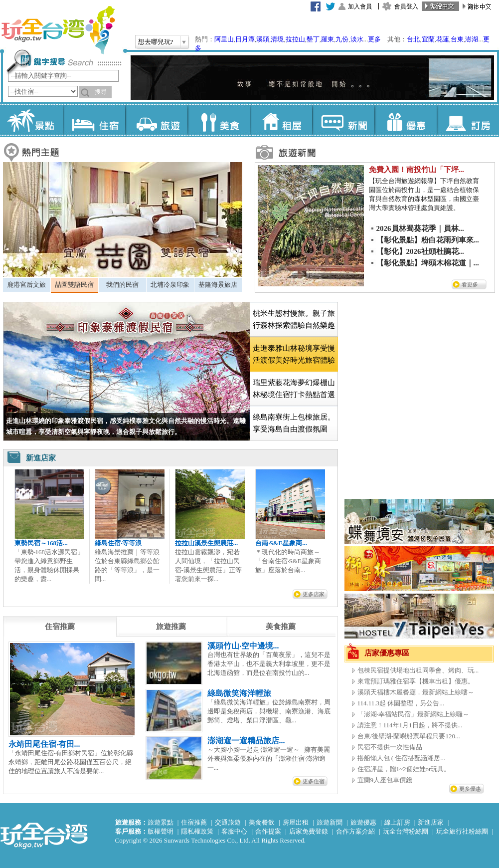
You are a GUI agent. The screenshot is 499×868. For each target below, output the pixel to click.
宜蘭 (428, 39)
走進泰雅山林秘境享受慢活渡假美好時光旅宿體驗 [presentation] (294, 354)
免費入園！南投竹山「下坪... (416, 170)
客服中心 (234, 831)
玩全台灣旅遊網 (58, 30)
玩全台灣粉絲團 (406, 831)
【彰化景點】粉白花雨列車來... (428, 240)
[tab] (27, 285)
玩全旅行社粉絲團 (462, 831)
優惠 (406, 120)
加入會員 (360, 6)
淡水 (357, 39)
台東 (457, 39)
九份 (342, 39)
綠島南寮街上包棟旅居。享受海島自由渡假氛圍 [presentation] (294, 423)
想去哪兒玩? (156, 42)
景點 (32, 120)
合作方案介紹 (355, 831)
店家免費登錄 (309, 831)
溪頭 (263, 39)
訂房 (468, 120)
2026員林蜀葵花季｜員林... (420, 228)
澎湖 (472, 39)
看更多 (470, 284)
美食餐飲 (262, 822)
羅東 (328, 39)
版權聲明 (161, 831)
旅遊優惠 (363, 822)
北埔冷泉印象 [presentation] (170, 285)
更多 (374, 39)
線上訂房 (397, 822)
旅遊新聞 (330, 822)
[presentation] (60, 627)
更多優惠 (470, 789)
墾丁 (313, 39)
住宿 (94, 120)
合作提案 (268, 831)
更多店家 (314, 594)
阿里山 (224, 39)
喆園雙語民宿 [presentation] (74, 285)
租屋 (281, 120)
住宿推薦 (194, 822)
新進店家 (431, 822)
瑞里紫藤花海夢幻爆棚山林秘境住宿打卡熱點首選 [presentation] (294, 389)
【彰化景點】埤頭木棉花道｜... (428, 263)
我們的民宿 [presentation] (122, 285)
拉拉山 (295, 39)
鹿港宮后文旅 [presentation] (26, 285)
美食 (219, 120)
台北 (413, 39)
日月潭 (245, 39)
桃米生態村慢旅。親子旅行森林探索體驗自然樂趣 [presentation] (294, 319)
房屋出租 (296, 822)
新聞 (343, 120)
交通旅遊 (228, 822)
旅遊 (156, 120)
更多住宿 (314, 781)
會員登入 (406, 6)
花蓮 (443, 39)
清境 (277, 39)
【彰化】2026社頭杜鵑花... (420, 251)
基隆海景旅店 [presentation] (218, 285)
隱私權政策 (197, 831)
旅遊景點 (161, 822)
